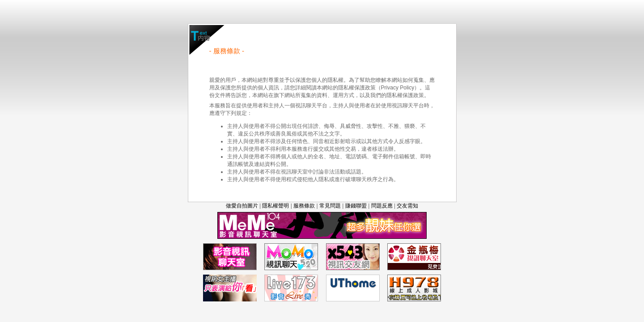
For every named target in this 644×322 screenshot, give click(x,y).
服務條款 (304, 206)
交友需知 (407, 206)
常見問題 (330, 206)
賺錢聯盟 (356, 206)
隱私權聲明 (275, 206)
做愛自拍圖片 (242, 206)
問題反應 (382, 206)
